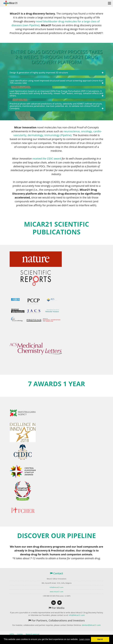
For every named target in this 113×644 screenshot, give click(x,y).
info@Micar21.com (77, 615)
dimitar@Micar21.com (91, 625)
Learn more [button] (84, 639)
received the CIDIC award (47, 159)
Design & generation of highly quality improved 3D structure (39, 73)
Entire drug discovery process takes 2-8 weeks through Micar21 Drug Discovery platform (56, 57)
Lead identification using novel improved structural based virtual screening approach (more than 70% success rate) (56, 82)
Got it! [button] (100, 639)
